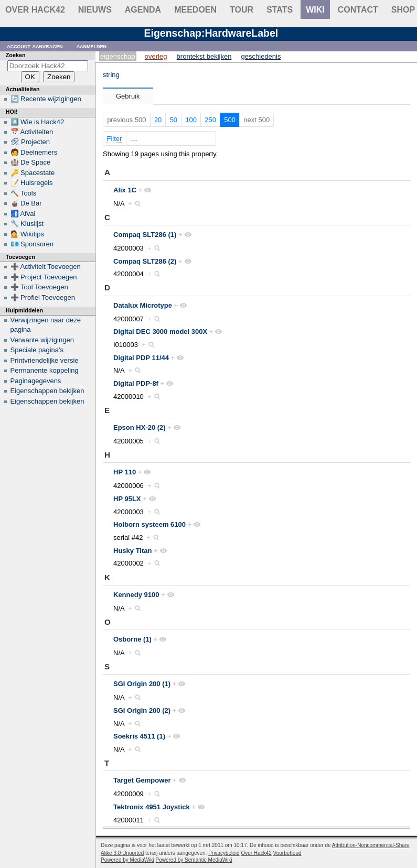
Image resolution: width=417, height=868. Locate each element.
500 (230, 120)
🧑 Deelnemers (34, 152)
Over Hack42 (35, 10)
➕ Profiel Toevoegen (43, 297)
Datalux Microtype (143, 305)
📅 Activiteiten (32, 132)
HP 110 (125, 472)
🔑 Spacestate (33, 173)
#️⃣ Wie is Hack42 (38, 122)
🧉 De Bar (26, 203)
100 (191, 120)
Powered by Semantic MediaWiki (194, 860)
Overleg (156, 56)
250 (210, 120)
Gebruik (128, 96)
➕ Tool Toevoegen (39, 287)
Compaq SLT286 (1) (145, 235)
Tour (242, 10)
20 (158, 120)
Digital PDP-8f (136, 383)
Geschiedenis (261, 56)
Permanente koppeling (45, 370)
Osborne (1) (132, 639)
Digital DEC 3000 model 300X (160, 332)
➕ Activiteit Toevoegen (46, 267)
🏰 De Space (31, 162)
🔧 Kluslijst (27, 224)
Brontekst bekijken (204, 56)
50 (174, 120)
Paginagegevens (36, 381)
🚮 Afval (23, 214)
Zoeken (16, 55)
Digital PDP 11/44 (141, 358)
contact (358, 10)
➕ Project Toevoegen (44, 277)
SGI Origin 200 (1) (142, 684)
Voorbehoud (287, 853)
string (111, 75)
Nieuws (95, 10)
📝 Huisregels (32, 183)
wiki (315, 10)
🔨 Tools (24, 193)
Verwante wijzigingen (42, 340)
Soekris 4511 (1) (139, 736)
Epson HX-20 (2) (140, 427)
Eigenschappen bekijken (47, 391)
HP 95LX (127, 499)
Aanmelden (92, 46)
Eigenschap (118, 56)
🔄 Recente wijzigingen (46, 99)
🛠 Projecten (30, 142)
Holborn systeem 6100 (149, 524)
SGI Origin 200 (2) (142, 710)
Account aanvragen (35, 46)
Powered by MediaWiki (127, 860)
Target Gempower (142, 780)
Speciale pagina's (37, 350)
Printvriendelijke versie (45, 360)
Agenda (143, 10)
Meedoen (195, 10)
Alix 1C (125, 190)
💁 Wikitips (27, 234)
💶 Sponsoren (32, 244)
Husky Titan (132, 551)
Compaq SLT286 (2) (145, 261)
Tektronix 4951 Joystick (152, 807)
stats (280, 10)
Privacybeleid (224, 853)
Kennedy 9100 (136, 595)
